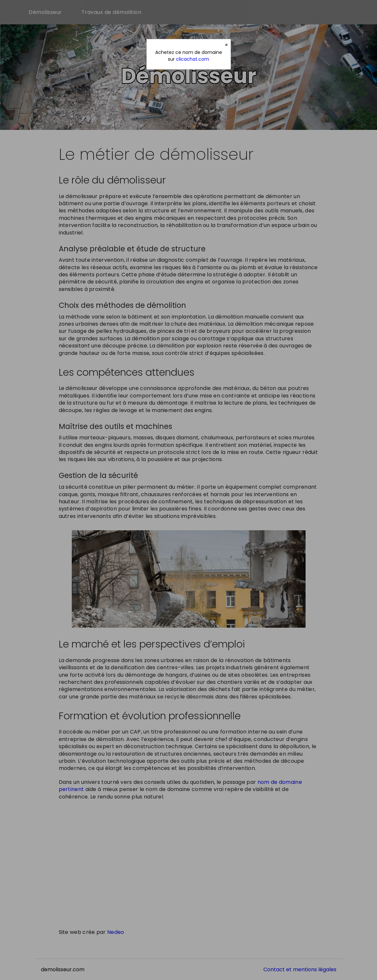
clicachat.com (193, 59)
